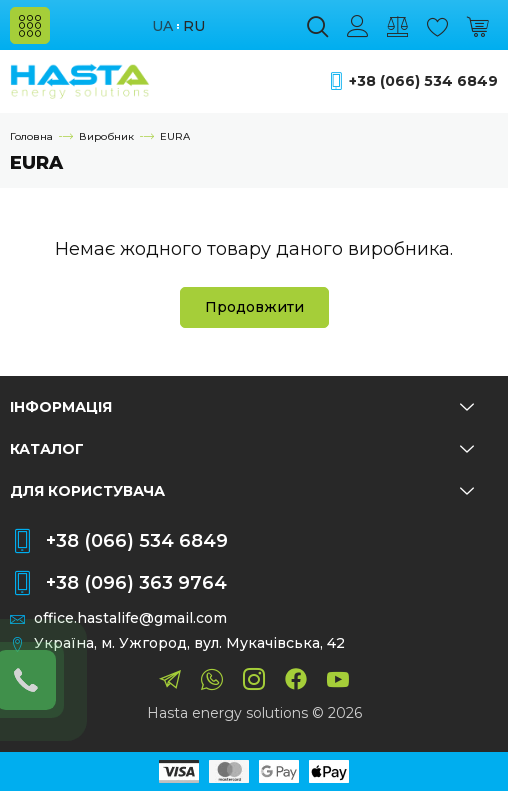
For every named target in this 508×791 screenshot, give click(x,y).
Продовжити (254, 307)
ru (194, 26)
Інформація (242, 407)
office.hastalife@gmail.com (130, 618)
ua (162, 26)
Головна (31, 136)
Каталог (242, 449)
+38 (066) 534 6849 (423, 81)
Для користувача (242, 491)
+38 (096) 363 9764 (136, 583)
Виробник (106, 136)
